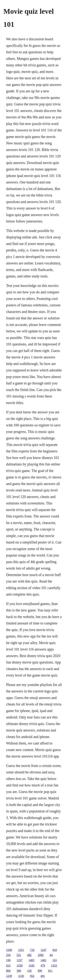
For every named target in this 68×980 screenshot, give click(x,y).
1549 (9, 950)
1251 (21, 950)
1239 (9, 976)
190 (8, 960)
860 (8, 971)
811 (50, 971)
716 (32, 950)
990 (40, 971)
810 (55, 950)
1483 (31, 960)
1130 (21, 976)
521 (19, 955)
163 (55, 960)
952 (32, 976)
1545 (32, 965)
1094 (41, 955)
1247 (44, 950)
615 (8, 965)
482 (29, 955)
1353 (54, 965)
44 (51, 955)
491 (43, 976)
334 (8, 955)
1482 (43, 960)
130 (29, 971)
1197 (19, 960)
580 (19, 971)
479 (43, 965)
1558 (20, 965)
